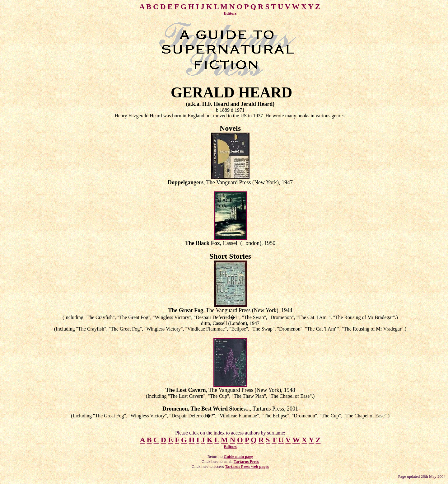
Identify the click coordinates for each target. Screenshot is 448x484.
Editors (230, 13)
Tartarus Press (246, 461)
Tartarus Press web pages (247, 466)
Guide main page (238, 456)
